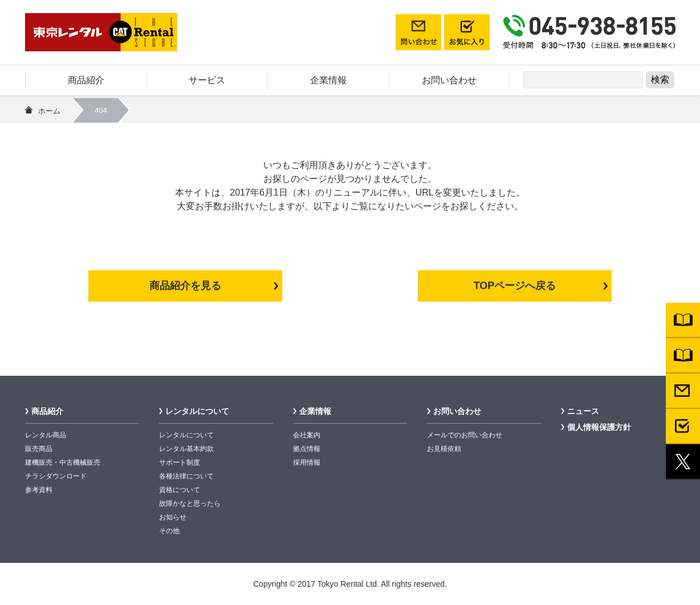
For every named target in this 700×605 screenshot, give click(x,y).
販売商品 (39, 449)
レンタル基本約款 (186, 449)
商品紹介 (86, 80)
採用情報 (307, 462)
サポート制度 (180, 462)
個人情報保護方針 (599, 427)
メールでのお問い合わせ (465, 435)
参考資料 (39, 490)
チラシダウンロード (56, 476)
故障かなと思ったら (190, 504)
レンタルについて (197, 411)
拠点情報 (307, 449)
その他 (169, 531)
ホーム (49, 111)
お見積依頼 (444, 449)
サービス (207, 80)
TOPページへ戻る (515, 286)
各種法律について (186, 476)
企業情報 (328, 80)
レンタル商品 (46, 435)
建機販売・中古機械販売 (63, 462)
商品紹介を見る (185, 286)
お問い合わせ (449, 80)
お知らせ (173, 517)
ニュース (583, 411)
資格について (180, 490)
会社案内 (307, 435)
